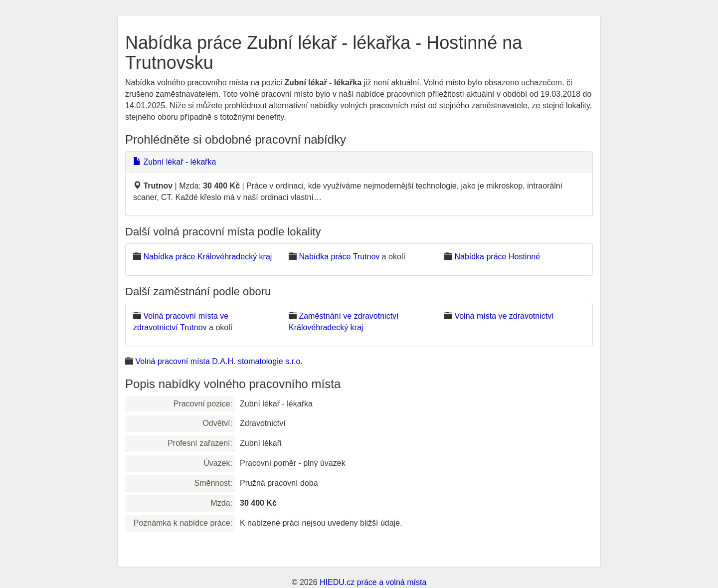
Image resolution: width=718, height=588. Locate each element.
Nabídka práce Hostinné (497, 257)
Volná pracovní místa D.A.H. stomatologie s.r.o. (219, 361)
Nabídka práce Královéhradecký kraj (207, 257)
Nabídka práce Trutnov (339, 257)
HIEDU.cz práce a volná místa (373, 582)
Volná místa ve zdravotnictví (504, 316)
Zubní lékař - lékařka (175, 162)
